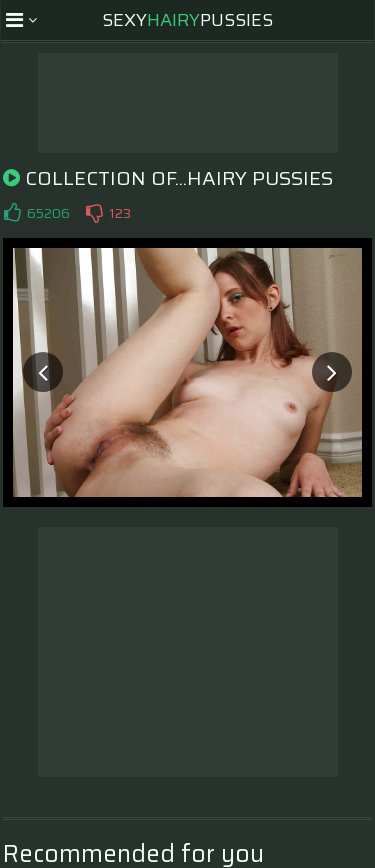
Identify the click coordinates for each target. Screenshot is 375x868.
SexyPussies (187, 20)
